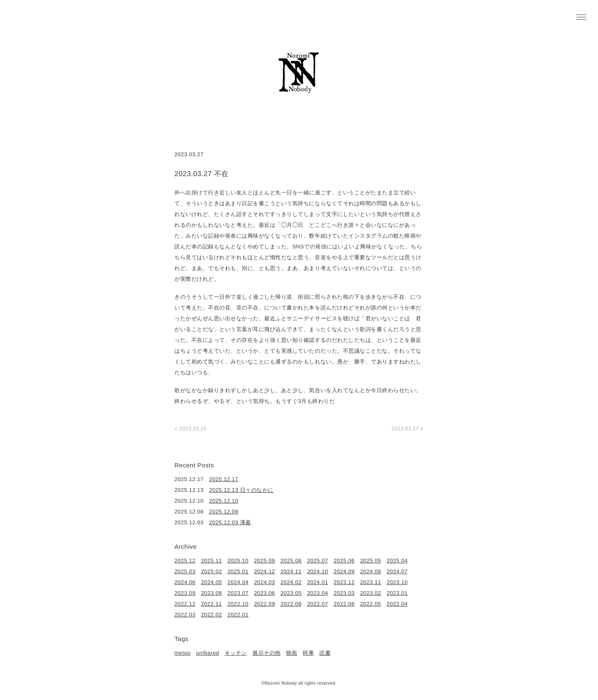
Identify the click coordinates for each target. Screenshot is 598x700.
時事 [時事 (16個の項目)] (308, 653)
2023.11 (371, 582)
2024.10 (317, 571)
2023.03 (344, 593)
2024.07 (397, 571)
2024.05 (212, 582)
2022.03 (185, 615)
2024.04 (238, 582)
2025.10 (238, 561)
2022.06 (344, 604)
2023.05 (291, 593)
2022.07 (317, 604)
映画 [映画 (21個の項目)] (292, 653)
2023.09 (185, 593)
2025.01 (238, 571)
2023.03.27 (405, 429)
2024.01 (317, 582)
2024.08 (371, 571)
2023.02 (371, 593)
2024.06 (185, 582)
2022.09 (265, 604)
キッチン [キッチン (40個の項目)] (236, 653)
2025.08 (291, 561)
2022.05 (371, 604)
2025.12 (185, 561)
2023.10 (397, 582)
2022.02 (212, 615)
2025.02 (212, 571)
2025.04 (397, 561)
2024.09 (344, 571)
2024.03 (265, 582)
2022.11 (212, 604)
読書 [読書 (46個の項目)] (325, 653)
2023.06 (265, 593)
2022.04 (397, 604)
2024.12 (265, 571)
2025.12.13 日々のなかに (242, 490)
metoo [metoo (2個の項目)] (183, 653)
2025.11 (212, 561)
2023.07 (238, 593)
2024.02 (291, 582)
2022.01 (238, 615)
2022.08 (291, 604)
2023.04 (317, 593)
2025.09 (265, 561)
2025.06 (344, 561)
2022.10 (238, 604)
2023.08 (212, 593)
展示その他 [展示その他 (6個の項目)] (267, 653)
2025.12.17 (224, 479)
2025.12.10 (224, 501)
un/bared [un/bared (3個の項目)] (207, 653)
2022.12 (185, 604)
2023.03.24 (193, 429)
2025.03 (185, 571)
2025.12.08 (224, 512)
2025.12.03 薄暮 (230, 522)
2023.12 (344, 582)
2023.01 (397, 593)
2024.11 (291, 571)
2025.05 (371, 561)
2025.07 (317, 561)
